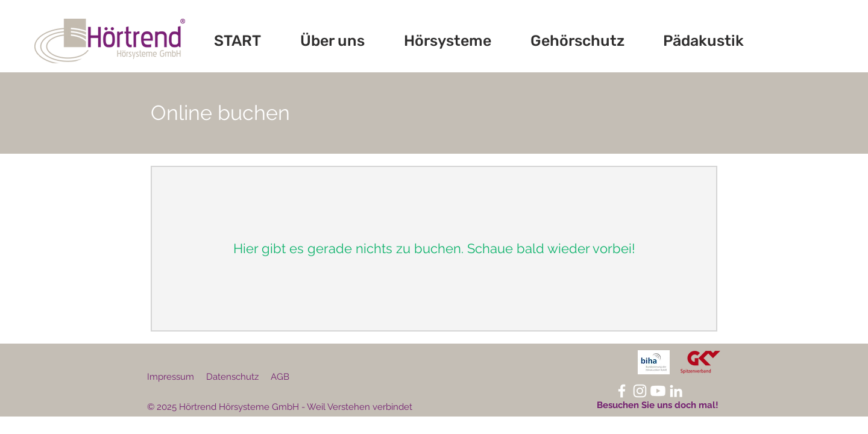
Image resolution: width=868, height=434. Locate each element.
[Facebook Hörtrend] (622, 391)
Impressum (171, 377)
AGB (280, 377)
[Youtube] (658, 391)
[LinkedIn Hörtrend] (676, 391)
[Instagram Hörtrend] (640, 391)
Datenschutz (232, 377)
